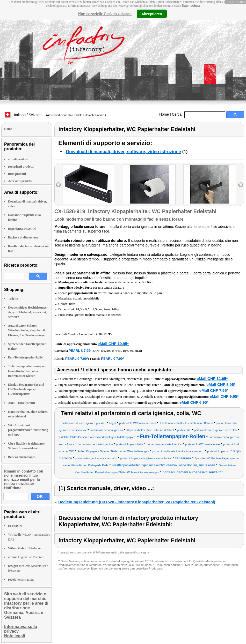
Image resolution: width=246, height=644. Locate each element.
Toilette (13, 299)
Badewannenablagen (22, 457)
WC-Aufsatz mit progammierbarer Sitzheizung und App (28, 430)
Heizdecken (25, 548)
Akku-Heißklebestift (22, 403)
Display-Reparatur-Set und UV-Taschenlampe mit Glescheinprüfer (26, 389)
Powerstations (21, 580)
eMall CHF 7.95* (214, 390)
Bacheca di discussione (23, 237)
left (58, 185)
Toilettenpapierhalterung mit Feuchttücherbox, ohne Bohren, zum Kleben (27, 371)
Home (164, 114)
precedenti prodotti (21, 167)
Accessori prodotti (20, 181)
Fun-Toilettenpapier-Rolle (25, 357)
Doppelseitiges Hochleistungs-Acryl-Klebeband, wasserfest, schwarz (28, 312)
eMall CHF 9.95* (224, 396)
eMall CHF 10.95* (113, 344)
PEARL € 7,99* (80, 351)
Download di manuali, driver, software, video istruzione (124, 152)
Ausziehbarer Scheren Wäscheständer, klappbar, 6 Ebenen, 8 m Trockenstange (26, 330)
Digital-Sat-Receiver (26, 557)
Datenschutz (191, 6)
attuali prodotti (18, 159)
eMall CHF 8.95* (221, 384)
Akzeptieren (152, 14)
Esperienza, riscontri (22, 229)
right (241, 185)
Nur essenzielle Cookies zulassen (105, 14)
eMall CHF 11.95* (212, 379)
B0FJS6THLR (132, 351)
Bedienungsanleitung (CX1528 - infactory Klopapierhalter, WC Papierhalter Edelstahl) (137, 502)
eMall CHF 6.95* (194, 402)
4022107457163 (111, 351)
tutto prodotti (17, 174)
